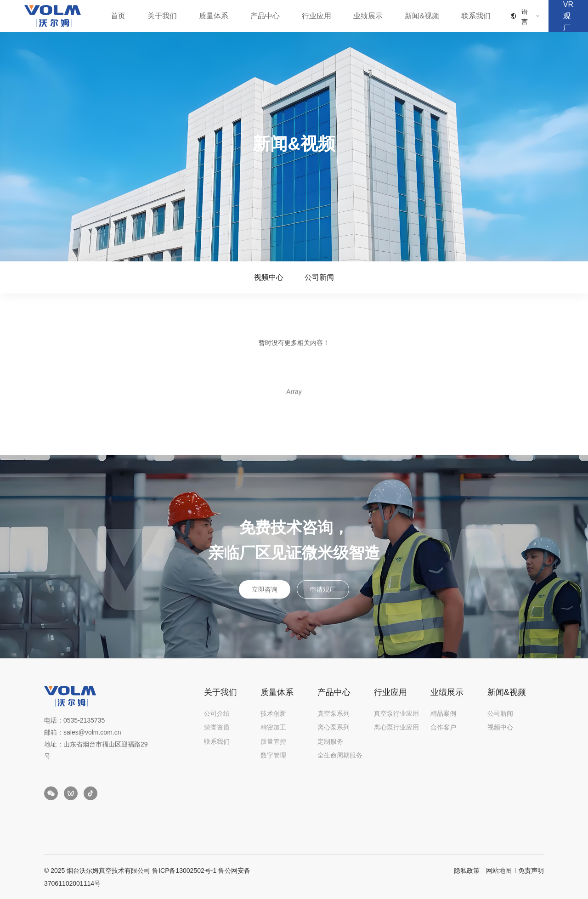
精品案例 (443, 713)
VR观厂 (568, 16)
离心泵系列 (334, 727)
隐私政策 (467, 871)
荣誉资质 (217, 727)
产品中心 (265, 16)
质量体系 (214, 16)
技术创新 (273, 713)
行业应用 (317, 16)
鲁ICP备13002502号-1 (184, 871)
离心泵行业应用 (396, 727)
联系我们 (476, 16)
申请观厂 (323, 589)
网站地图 (499, 871)
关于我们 (162, 16)
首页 (118, 16)
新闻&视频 (422, 16)
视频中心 (269, 277)
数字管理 (273, 755)
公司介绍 (217, 713)
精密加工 (273, 727)
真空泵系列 (334, 713)
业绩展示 (368, 16)
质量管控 (273, 741)
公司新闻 (319, 277)
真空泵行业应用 (396, 713)
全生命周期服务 (340, 755)
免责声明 (531, 871)
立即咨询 (265, 589)
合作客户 (443, 727)
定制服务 (330, 741)
